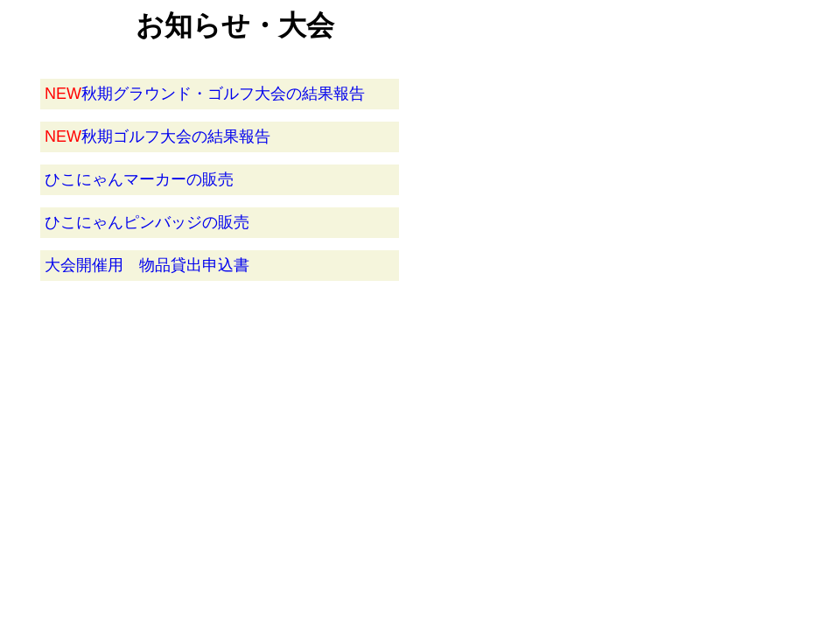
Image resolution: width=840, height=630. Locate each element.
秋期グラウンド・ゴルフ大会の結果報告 (205, 94)
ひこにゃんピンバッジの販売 (147, 222)
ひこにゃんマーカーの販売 (139, 179)
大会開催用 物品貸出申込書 (147, 265)
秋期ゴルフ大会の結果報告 (157, 136)
